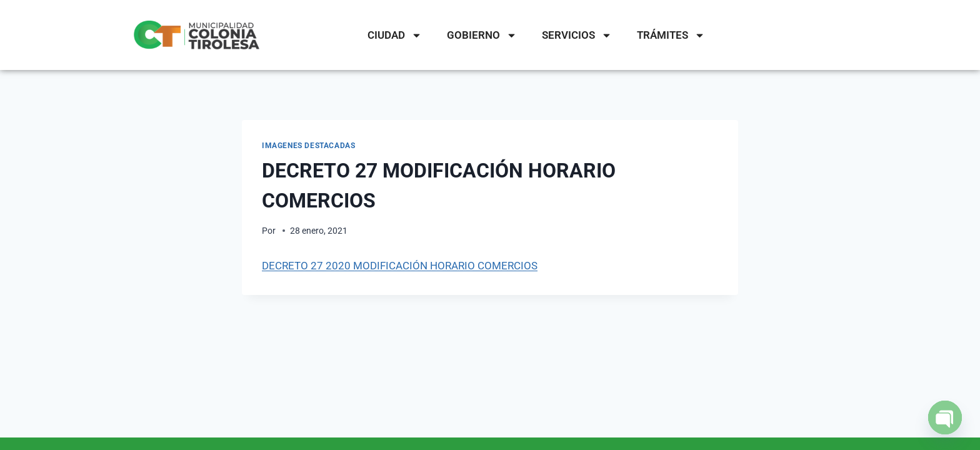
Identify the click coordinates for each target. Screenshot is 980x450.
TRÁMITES (671, 35)
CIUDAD (395, 35)
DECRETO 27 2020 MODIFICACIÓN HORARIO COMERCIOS (400, 266)
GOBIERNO (482, 35)
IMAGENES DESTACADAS (308, 146)
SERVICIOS (577, 35)
